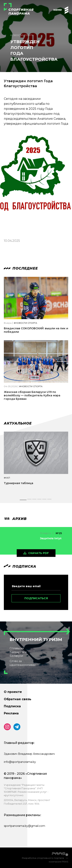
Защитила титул (51, 538)
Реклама (11, 713)
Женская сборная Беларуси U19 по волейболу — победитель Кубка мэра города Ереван (32, 395)
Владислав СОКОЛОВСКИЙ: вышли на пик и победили (36, 330)
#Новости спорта (25, 323)
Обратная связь (18, 699)
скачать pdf (38, 553)
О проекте (13, 692)
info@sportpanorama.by (20, 762)
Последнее (21, 268)
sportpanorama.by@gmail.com (24, 826)
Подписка (12, 706)
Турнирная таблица (19, 483)
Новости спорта (22, 35)
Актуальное (18, 423)
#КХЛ (7, 478)
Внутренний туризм (36, 640)
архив (15, 519)
